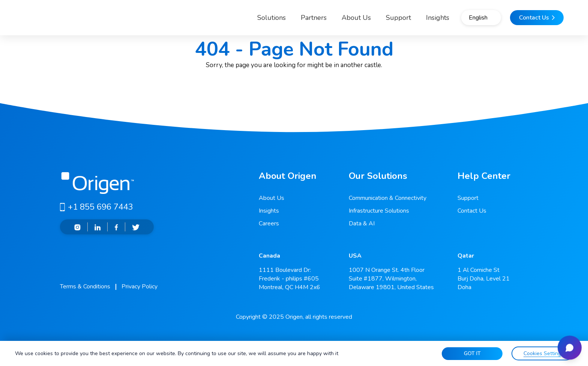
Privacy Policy (139, 286)
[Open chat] (567, 345)
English (466, 21)
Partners (290, 20)
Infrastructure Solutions (379, 211)
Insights (269, 211)
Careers (269, 223)
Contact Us (472, 211)
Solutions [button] (241, 20)
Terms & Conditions (85, 286)
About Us (332, 20)
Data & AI (362, 223)
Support (374, 20)
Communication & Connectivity (388, 198)
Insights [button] (414, 20)
